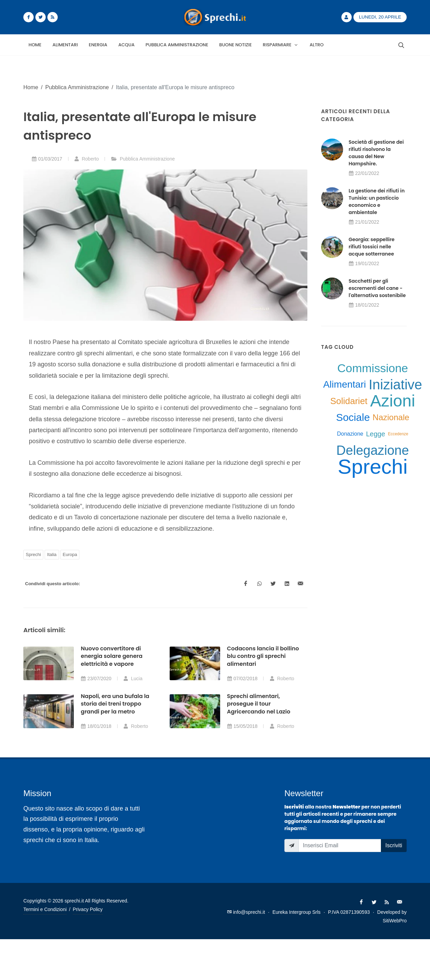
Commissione (373, 368)
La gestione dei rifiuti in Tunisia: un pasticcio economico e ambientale (377, 202)
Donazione (350, 434)
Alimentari (344, 384)
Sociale (353, 417)
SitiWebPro (395, 921)
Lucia (133, 678)
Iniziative (395, 385)
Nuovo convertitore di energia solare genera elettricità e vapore (112, 656)
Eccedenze (398, 434)
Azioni (393, 401)
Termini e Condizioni (45, 909)
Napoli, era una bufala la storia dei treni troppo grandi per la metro (115, 704)
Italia (52, 554)
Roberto (87, 159)
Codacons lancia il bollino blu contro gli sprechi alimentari (263, 656)
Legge (376, 434)
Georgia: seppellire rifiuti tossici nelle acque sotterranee (372, 247)
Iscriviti (394, 845)
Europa (70, 554)
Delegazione (372, 450)
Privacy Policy (88, 909)
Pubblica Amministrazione (77, 87)
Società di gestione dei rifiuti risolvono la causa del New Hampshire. (376, 153)
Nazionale (391, 417)
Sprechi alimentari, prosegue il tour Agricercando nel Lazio (259, 704)
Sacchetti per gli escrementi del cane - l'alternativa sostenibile (377, 288)
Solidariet (349, 401)
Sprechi (33, 554)
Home (31, 87)
